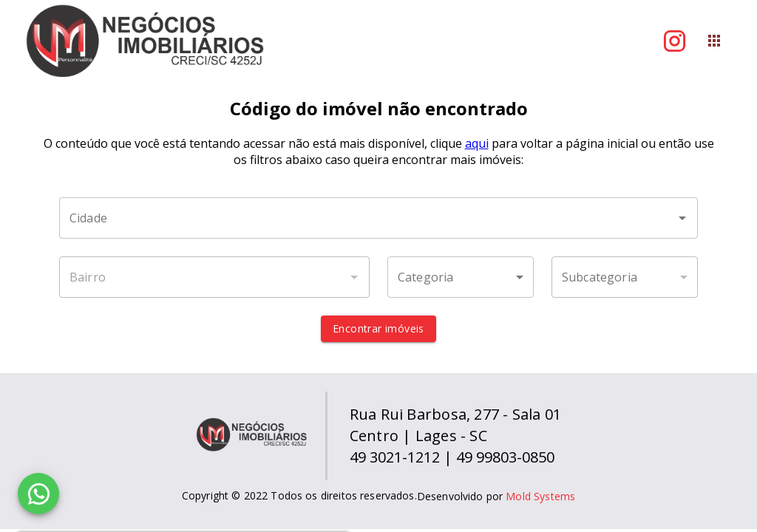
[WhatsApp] (38, 494)
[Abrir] (682, 218)
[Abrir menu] (714, 41)
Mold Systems (540, 496)
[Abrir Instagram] (675, 41)
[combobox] (378, 218)
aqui (477, 143)
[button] (461, 277)
